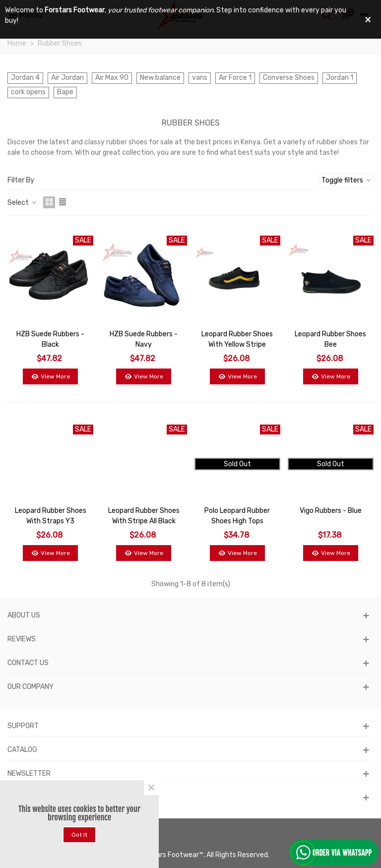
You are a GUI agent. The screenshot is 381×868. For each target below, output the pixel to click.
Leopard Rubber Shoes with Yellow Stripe (237, 339)
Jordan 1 (340, 78)
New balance (160, 78)
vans (200, 78)
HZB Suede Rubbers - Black (50, 339)
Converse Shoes (289, 78)
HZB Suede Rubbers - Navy (144, 339)
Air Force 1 (235, 78)
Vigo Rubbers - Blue (331, 511)
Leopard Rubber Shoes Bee (330, 339)
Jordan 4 (25, 78)
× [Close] (151, 788)
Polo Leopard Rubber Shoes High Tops (237, 516)
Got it (79, 835)
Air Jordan (67, 78)
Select (22, 203)
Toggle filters (347, 180)
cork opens (28, 92)
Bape (65, 92)
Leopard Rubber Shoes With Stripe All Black (144, 516)
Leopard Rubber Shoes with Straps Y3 (51, 516)
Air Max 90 (112, 78)
